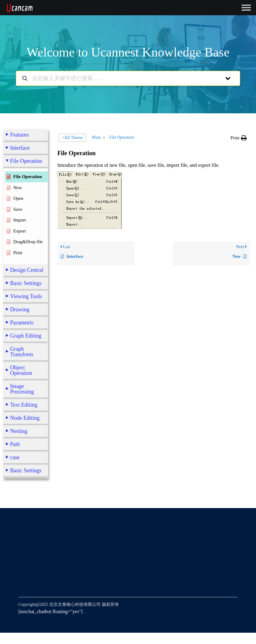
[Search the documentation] (25, 78)
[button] (239, 138)
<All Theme (72, 138)
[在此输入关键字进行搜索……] (120, 78)
